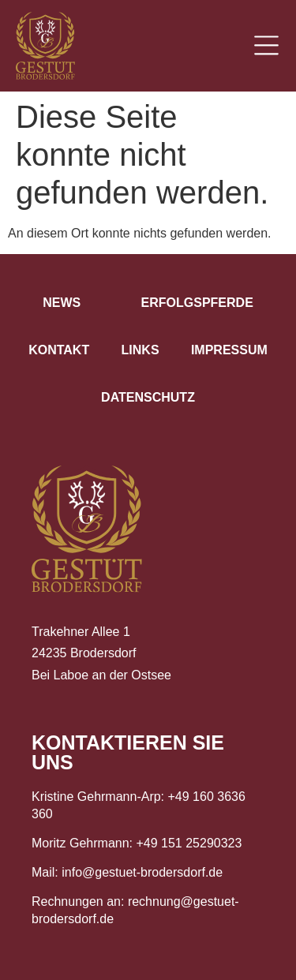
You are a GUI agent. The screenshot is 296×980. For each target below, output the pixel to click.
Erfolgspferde (197, 303)
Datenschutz (148, 397)
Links (141, 350)
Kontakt (59, 350)
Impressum (229, 350)
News (62, 303)
